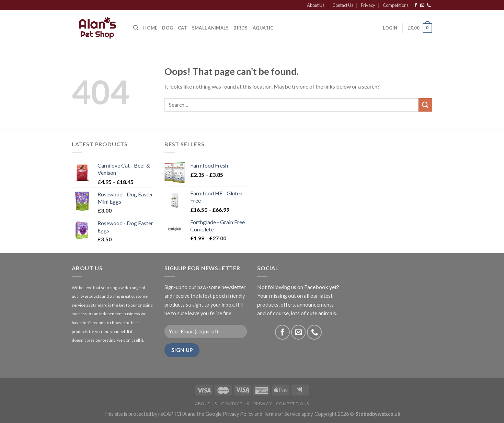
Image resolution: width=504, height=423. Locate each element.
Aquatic (263, 28)
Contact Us (343, 5)
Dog (168, 28)
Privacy (368, 5)
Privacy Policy (238, 414)
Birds (240, 28)
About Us (316, 5)
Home (150, 28)
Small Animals (210, 28)
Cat (182, 28)
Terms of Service (282, 414)
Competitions (396, 5)
